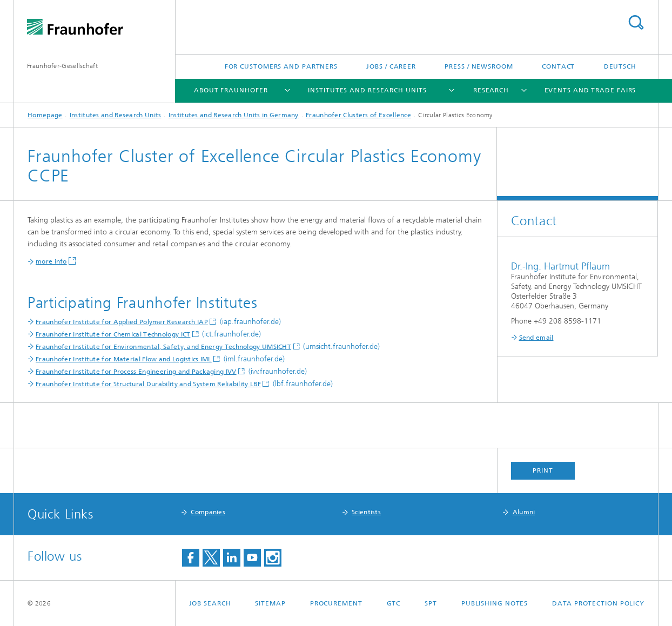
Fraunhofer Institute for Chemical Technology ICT (113, 334)
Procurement (336, 603)
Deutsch (620, 66)
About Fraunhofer (231, 90)
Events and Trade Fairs (590, 90)
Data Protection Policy (598, 603)
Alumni (524, 512)
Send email (536, 338)
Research (491, 90)
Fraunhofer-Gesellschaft (62, 66)
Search (636, 22)
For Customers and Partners (281, 66)
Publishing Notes (495, 603)
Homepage (45, 115)
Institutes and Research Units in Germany (234, 115)
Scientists (366, 512)
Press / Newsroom (479, 66)
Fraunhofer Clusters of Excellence (358, 115)
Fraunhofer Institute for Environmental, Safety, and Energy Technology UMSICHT (163, 347)
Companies (208, 512)
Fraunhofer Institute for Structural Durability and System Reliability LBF (148, 384)
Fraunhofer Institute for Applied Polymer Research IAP (122, 322)
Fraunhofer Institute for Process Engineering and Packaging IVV (136, 372)
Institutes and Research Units (367, 90)
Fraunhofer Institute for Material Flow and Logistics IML (124, 359)
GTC (394, 603)
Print (543, 470)
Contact (558, 66)
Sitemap (270, 603)
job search (210, 603)
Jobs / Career (391, 66)
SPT (431, 603)
